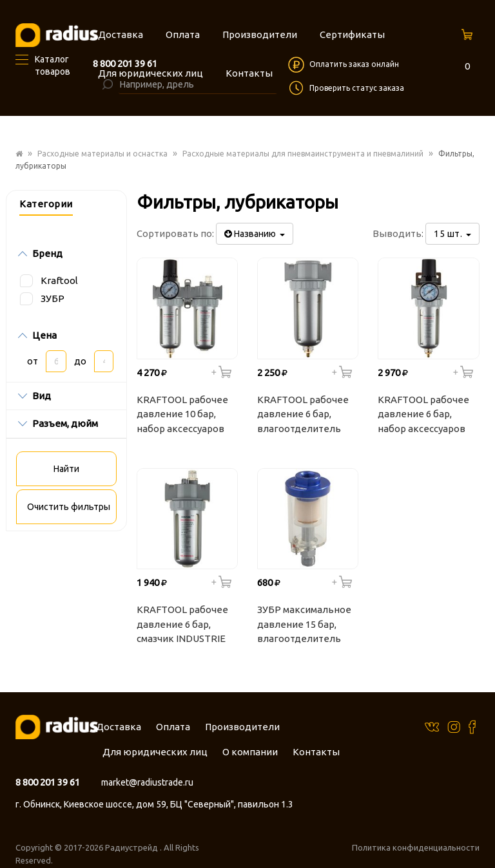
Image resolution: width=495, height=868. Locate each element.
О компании (250, 752)
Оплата (173, 727)
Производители (242, 727)
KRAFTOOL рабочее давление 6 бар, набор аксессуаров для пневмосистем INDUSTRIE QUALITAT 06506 (426, 416)
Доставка (119, 727)
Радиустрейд (132, 847)
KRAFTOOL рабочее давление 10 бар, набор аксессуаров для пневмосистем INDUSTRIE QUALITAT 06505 (185, 416)
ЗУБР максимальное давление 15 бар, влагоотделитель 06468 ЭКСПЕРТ (304, 626)
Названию (255, 234)
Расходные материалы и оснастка (102, 154)
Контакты (316, 752)
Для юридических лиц (155, 752)
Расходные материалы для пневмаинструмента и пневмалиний (303, 154)
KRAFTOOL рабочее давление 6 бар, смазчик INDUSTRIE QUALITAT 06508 (182, 626)
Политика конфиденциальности (416, 847)
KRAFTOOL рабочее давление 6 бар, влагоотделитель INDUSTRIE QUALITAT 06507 (306, 416)
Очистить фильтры (69, 507)
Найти (66, 469)
